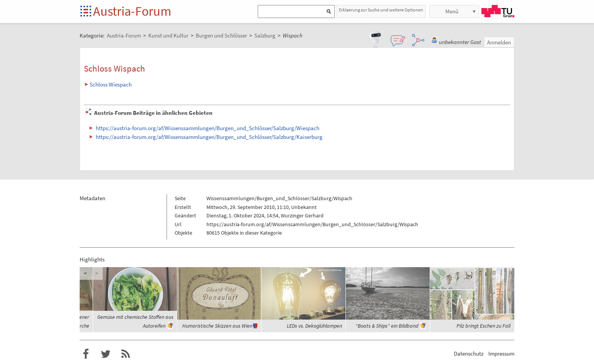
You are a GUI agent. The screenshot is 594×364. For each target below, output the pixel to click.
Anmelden (499, 42)
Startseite (86, 12)
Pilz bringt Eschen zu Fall (484, 326)
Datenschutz (469, 353)
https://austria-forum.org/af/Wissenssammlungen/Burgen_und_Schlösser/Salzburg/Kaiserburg (209, 137)
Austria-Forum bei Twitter (106, 354)
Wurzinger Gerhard (302, 215)
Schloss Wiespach (111, 84)
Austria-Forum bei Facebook (86, 354)
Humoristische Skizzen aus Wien (217, 326)
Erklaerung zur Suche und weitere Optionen (381, 10)
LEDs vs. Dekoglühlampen (314, 326)
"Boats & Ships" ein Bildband (387, 326)
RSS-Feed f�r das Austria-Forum (126, 354)
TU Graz (498, 11)
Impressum (501, 353)
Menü (452, 11)
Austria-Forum (132, 11)
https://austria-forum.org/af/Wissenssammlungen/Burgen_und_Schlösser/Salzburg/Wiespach (208, 128)
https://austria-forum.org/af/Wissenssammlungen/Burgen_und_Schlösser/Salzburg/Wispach (312, 224)
